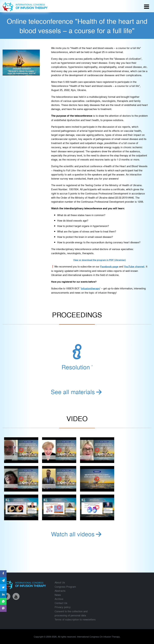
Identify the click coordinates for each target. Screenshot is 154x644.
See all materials (77, 392)
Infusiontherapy (90, 288)
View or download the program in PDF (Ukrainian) (100, 260)
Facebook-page (109, 266)
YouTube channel (134, 266)
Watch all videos (77, 534)
